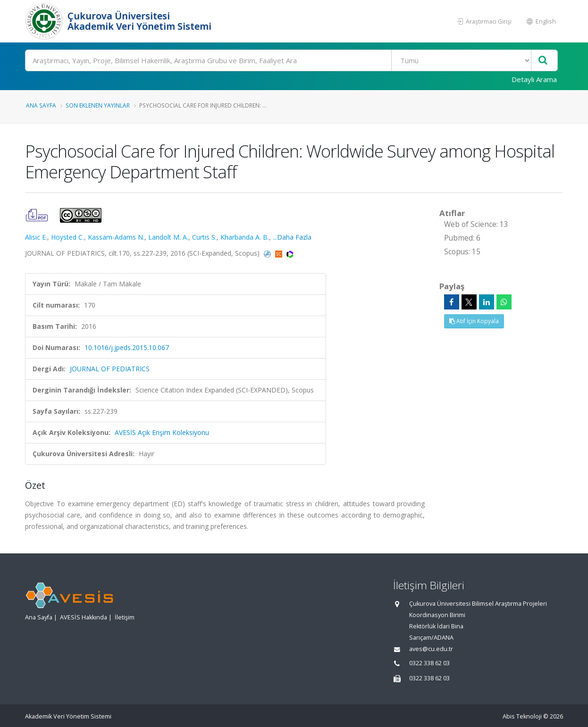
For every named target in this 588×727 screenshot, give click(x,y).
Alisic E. (36, 237)
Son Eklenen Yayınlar (98, 105)
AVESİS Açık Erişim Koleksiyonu (162, 432)
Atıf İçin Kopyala (474, 321)
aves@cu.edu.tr (431, 649)
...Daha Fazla (292, 237)
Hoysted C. (67, 237)
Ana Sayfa (41, 105)
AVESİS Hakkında (84, 617)
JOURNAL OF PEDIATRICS (110, 369)
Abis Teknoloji (522, 716)
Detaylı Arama (534, 79)
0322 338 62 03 (429, 663)
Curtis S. (204, 237)
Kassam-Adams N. (116, 237)
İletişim (125, 617)
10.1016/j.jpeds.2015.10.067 (127, 347)
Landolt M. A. (168, 237)
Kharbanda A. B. (245, 237)
